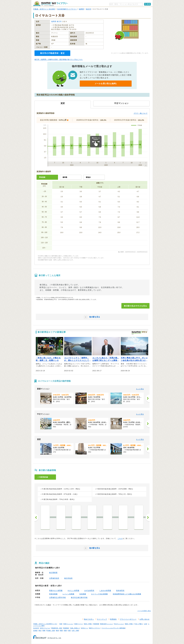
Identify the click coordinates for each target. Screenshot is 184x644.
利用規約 (113, 619)
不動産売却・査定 (57, 628)
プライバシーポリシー (128, 619)
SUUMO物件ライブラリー (67, 9)
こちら (120, 539)
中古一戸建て (139, 624)
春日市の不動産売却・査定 (52, 53)
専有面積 (42, 177)
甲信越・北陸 (51, 630)
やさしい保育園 (73, 591)
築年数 (65, 177)
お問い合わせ (145, 619)
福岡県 (81, 9)
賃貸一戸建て (88, 624)
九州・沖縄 (75, 630)
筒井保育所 (120, 591)
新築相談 (66, 628)
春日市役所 (68, 578)
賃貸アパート (79, 624)
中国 (69, 630)
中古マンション (119, 624)
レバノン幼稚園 (68, 594)
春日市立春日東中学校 (79, 597)
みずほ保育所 (89, 591)
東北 (40, 630)
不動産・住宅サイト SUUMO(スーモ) (45, 624)
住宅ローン (85, 628)
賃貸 (61, 624)
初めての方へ (89, 619)
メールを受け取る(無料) (106, 84)
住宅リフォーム (45, 628)
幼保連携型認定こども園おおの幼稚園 (127, 594)
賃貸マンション (68, 624)
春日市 (89, 9)
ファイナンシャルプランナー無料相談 (113, 628)
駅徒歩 (88, 177)
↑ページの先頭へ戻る (144, 611)
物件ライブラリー (95, 628)
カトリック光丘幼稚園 (99, 594)
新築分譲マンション (107, 624)
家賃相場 (96, 624)
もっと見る (140, 389)
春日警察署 (53, 573)
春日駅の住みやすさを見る (135, 306)
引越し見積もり (75, 628)
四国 (65, 630)
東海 (57, 630)
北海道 (35, 630)
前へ (36, 517)
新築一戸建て (129, 624)
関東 (44, 630)
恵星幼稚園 (53, 594)
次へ (148, 517)
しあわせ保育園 (105, 591)
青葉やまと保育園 (56, 591)
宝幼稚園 (83, 594)
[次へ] (148, 398)
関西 (61, 630)
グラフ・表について (141, 113)
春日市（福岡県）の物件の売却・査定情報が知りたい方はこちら (59, 59)
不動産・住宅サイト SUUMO (44, 9)
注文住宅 (36, 628)
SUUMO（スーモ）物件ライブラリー (51, 4)
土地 (145, 624)
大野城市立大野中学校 (57, 597)
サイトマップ (102, 619)
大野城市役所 (54, 578)
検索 (148, 4)
